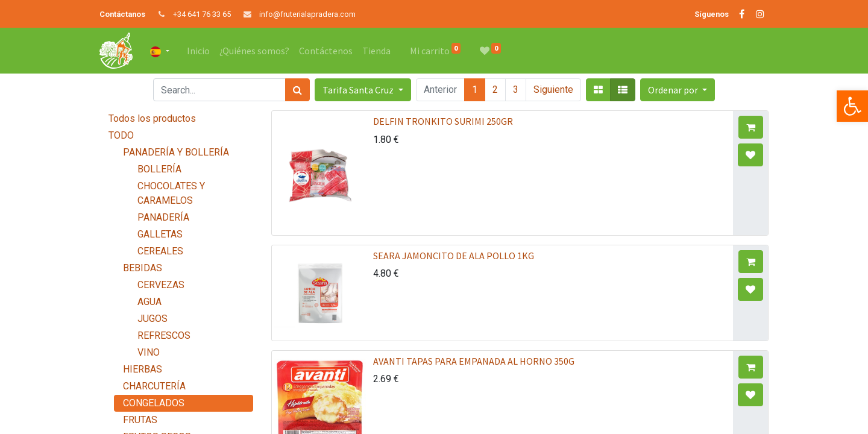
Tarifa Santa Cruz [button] (359, 90)
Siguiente (553, 90)
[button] (678, 90)
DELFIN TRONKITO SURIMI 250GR (443, 121)
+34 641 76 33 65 (202, 14)
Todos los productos (152, 118)
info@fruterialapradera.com (307, 14)
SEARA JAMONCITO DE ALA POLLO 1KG (454, 256)
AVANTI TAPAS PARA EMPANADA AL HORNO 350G (474, 361)
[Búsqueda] (297, 90)
